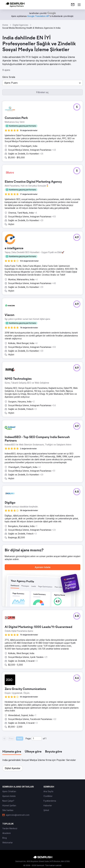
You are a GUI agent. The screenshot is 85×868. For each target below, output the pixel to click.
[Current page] (37, 739)
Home (5, 25)
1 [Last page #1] (46, 738)
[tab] (12, 752)
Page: (28, 738)
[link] (73, 5)
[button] (42, 83)
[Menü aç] (79, 5)
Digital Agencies (20, 25)
